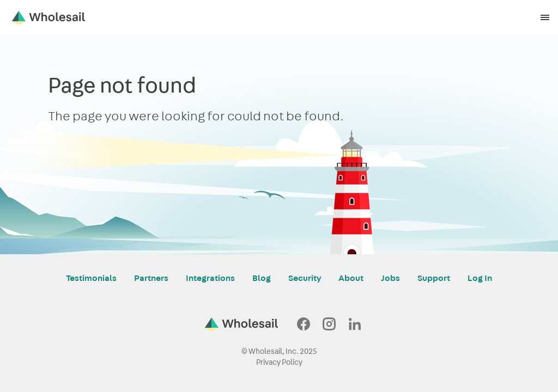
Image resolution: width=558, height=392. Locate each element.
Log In (480, 278)
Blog (262, 278)
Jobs (390, 278)
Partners (151, 278)
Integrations (210, 278)
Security (305, 278)
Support (434, 278)
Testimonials (91, 278)
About (351, 278)
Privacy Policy (279, 362)
